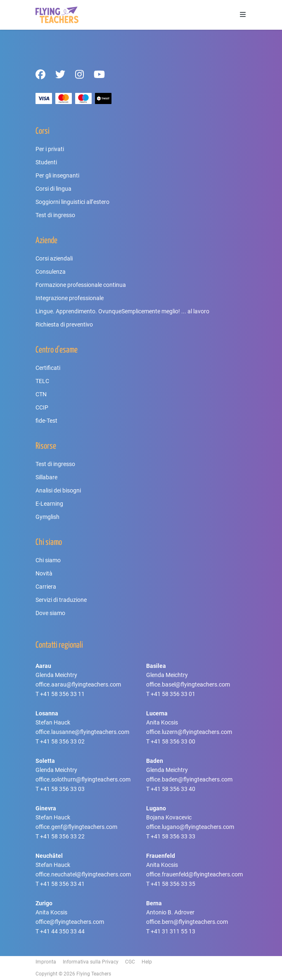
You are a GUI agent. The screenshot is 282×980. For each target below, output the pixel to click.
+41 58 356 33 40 (173, 789)
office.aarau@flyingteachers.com (78, 684)
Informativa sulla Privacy (91, 962)
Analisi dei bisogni (58, 490)
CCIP (42, 407)
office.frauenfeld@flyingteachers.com (194, 874)
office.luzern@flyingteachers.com (189, 732)
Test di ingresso (55, 215)
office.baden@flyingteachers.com (189, 779)
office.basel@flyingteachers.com (188, 684)
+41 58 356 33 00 (173, 741)
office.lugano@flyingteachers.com (190, 827)
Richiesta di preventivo (64, 324)
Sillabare (46, 477)
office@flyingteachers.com (70, 922)
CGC (130, 962)
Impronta (46, 962)
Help (147, 962)
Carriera (46, 587)
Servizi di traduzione (61, 600)
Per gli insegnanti (57, 175)
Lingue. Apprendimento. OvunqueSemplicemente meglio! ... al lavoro (122, 311)
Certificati (48, 368)
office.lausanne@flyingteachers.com (82, 732)
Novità (44, 573)
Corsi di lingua (53, 189)
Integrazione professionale (70, 298)
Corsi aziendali (54, 258)
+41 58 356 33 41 (62, 884)
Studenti (46, 162)
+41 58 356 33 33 (173, 836)
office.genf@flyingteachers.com (76, 827)
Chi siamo (48, 560)
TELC (42, 381)
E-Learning (49, 504)
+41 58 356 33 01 (173, 694)
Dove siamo (50, 613)
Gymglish (47, 517)
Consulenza (51, 272)
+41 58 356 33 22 (62, 836)
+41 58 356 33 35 (173, 884)
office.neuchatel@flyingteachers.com (83, 874)
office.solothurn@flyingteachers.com (83, 779)
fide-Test (46, 421)
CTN (41, 394)
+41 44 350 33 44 (62, 931)
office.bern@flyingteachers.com (187, 922)
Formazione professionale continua (81, 285)
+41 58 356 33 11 (62, 694)
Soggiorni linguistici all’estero (72, 202)
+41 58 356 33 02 (62, 741)
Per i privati (50, 149)
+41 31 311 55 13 (173, 931)
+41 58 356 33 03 (62, 789)
